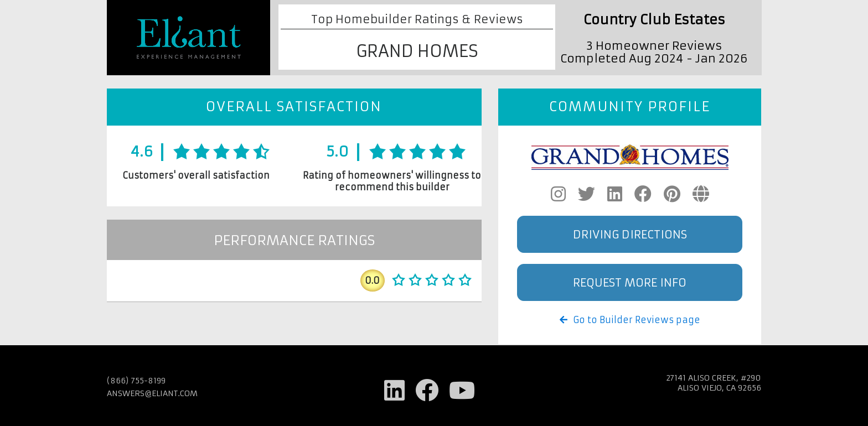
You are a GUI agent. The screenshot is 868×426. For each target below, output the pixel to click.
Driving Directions (630, 234)
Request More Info (630, 282)
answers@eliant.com (152, 393)
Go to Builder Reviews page (630, 320)
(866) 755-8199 (136, 381)
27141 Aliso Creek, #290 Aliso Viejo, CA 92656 (714, 383)
